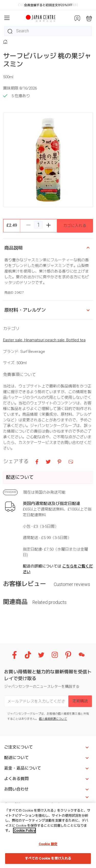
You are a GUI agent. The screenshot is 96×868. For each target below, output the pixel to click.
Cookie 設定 (48, 844)
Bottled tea (76, 340)
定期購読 (80, 701)
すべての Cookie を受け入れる (48, 858)
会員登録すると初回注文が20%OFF (48, 5)
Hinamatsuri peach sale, (45, 340)
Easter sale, (14, 340)
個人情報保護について (53, 719)
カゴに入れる (75, 226)
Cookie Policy (24, 830)
